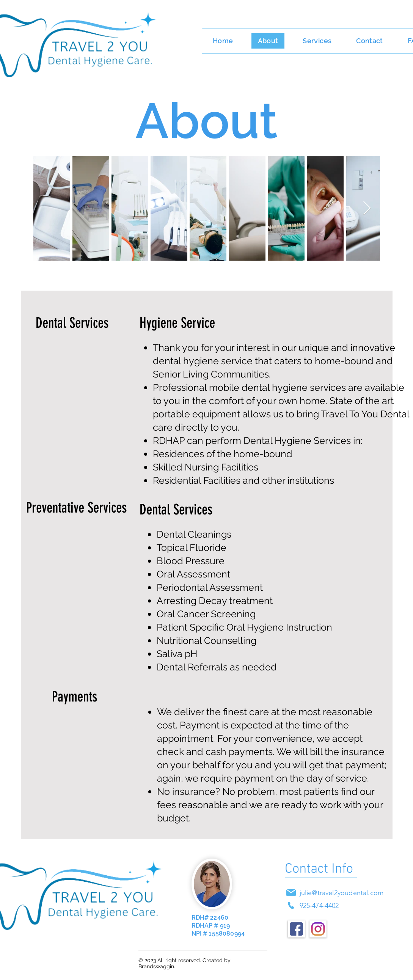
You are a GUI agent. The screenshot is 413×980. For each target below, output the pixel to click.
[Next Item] (367, 208)
